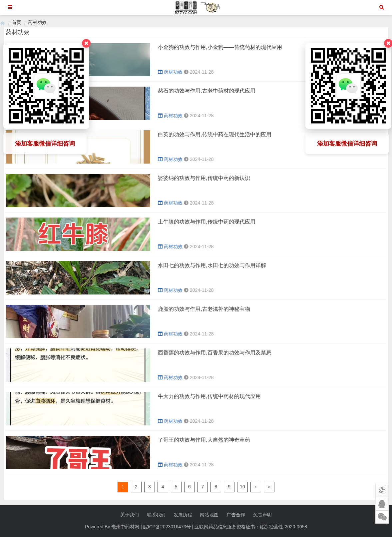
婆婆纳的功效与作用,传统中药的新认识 (204, 178)
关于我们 (130, 515)
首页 (17, 22)
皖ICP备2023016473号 (167, 527)
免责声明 (262, 515)
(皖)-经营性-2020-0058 (283, 527)
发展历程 (183, 515)
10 (242, 487)
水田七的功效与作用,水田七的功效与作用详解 (212, 265)
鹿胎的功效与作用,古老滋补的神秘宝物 (204, 309)
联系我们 (156, 515)
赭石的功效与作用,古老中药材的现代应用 (206, 91)
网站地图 (209, 515)
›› (269, 487)
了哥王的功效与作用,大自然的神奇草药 (204, 440)
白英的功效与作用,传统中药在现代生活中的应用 (214, 134)
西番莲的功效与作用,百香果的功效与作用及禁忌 (214, 353)
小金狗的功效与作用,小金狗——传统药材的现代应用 (220, 47)
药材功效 (37, 22)
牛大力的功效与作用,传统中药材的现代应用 (209, 396)
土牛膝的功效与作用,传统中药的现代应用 (206, 222)
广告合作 (236, 515)
